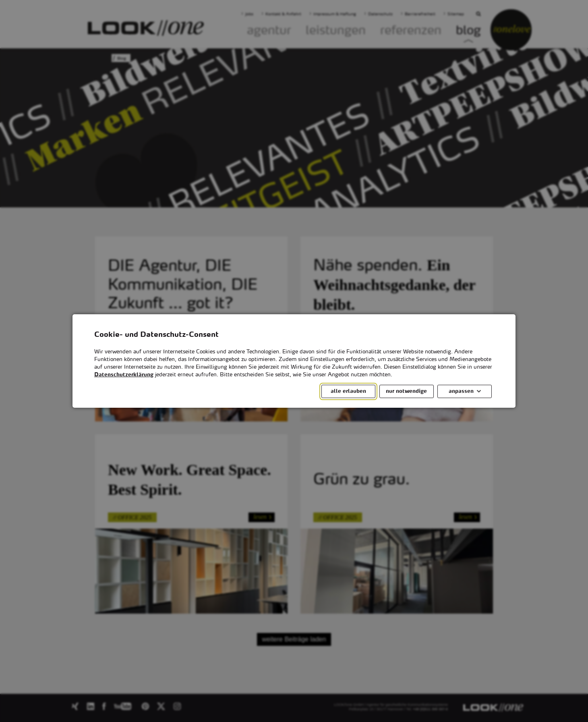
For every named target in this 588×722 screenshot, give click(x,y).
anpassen (461, 391)
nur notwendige (406, 391)
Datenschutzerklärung (124, 375)
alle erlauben (348, 391)
